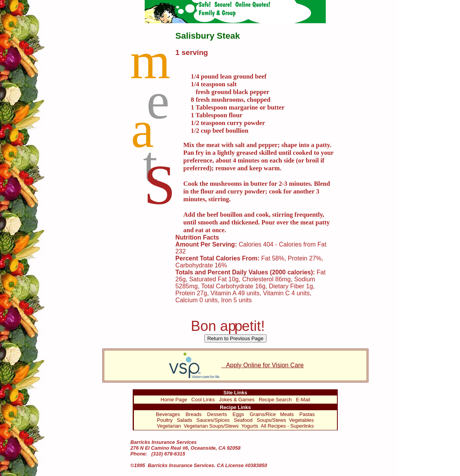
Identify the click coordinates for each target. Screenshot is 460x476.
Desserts (217, 414)
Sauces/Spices (213, 420)
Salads (185, 420)
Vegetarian (169, 426)
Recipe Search (275, 400)
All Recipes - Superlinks (287, 426)
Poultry (165, 420)
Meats (287, 414)
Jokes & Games (237, 400)
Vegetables (301, 420)
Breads (194, 414)
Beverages (168, 414)
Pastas (307, 414)
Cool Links (203, 400)
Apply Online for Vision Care (235, 365)
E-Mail (303, 400)
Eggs (238, 414)
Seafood (243, 420)
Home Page (174, 400)
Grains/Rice (263, 414)
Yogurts (250, 426)
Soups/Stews (272, 420)
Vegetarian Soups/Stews (211, 426)
